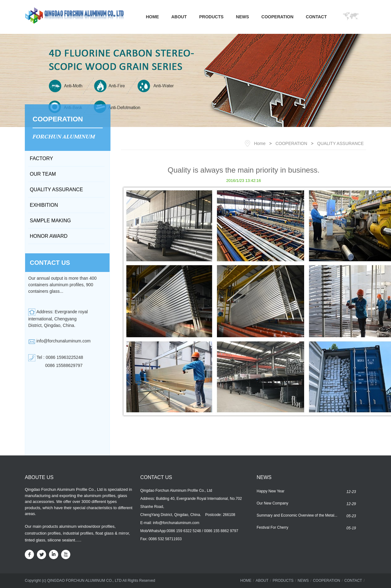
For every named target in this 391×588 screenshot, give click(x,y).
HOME (152, 17)
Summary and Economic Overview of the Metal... (297, 515)
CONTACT (316, 17)
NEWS (242, 17)
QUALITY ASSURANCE (56, 190)
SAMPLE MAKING (50, 221)
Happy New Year (270, 491)
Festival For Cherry (272, 527)
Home (260, 143)
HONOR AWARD (49, 236)
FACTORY (41, 158)
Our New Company (272, 503)
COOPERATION (277, 17)
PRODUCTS (211, 17)
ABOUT (179, 17)
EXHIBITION (44, 205)
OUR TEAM (43, 174)
